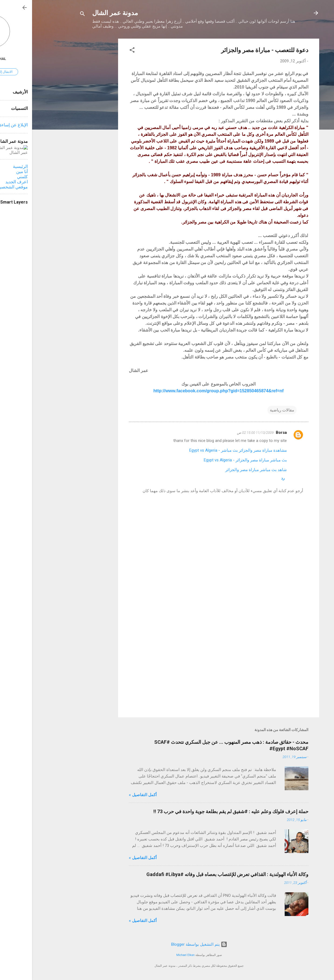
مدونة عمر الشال (83, 13)
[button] (100, 51)
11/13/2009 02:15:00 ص (223, 433)
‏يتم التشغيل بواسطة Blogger (167, 944)
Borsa (249, 432)
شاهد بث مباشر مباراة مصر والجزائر (224, 470)
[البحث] (50, 15)
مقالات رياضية (250, 410)
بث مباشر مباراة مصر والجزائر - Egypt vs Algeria (213, 460)
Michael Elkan (153, 955)
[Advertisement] (64, 120)
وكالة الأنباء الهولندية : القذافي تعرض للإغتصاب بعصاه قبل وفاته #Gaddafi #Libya (195, 874)
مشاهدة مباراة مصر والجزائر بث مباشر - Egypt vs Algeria (206, 450)
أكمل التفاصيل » (111, 795)
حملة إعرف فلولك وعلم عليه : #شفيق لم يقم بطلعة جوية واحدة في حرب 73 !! (199, 811)
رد (251, 478)
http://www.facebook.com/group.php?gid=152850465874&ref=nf (186, 391)
